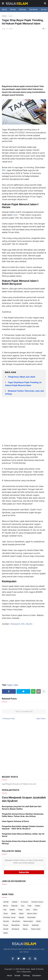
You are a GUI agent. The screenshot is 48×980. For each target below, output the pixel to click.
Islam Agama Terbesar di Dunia (15, 821)
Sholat (6, 929)
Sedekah (35, 925)
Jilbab (13, 913)
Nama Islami (28, 921)
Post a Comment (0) (24, 711)
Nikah (38, 921)
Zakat (6, 933)
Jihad (5, 913)
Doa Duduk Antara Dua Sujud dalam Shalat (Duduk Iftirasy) (24, 842)
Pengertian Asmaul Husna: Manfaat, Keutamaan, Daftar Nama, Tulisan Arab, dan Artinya (23, 815)
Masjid (21, 917)
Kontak (13, 9)
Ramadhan (16, 925)
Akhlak (6, 902)
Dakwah (15, 906)
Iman (28, 910)
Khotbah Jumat (9, 917)
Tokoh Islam (36, 929)
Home (4, 16)
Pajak (16, 685)
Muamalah (31, 917)
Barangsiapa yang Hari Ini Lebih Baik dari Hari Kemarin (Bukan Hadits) (22, 808)
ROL (23, 624)
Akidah (15, 902)
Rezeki (26, 925)
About (4, 9)
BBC (4, 170)
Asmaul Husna (37, 902)
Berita (6, 906)
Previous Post (9, 719)
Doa (23, 906)
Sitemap (23, 9)
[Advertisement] (24, 57)
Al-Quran (24, 902)
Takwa (25, 929)
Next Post (41, 719)
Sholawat (15, 929)
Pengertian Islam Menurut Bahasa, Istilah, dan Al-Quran (23, 835)
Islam (15, 215)
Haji (5, 910)
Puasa (6, 925)
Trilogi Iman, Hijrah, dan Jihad (22, 377)
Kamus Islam (32, 913)
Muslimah (16, 921)
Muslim (29, 624)
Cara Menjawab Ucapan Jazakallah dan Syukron (24, 799)
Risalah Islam (25, 969)
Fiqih (30, 906)
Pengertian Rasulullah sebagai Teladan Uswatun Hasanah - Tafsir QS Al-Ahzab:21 (23, 827)
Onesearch (15, 624)
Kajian (10, 16)
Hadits (38, 906)
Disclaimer (33, 9)
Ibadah (12, 910)
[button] (3, 3)
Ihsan (21, 910)
